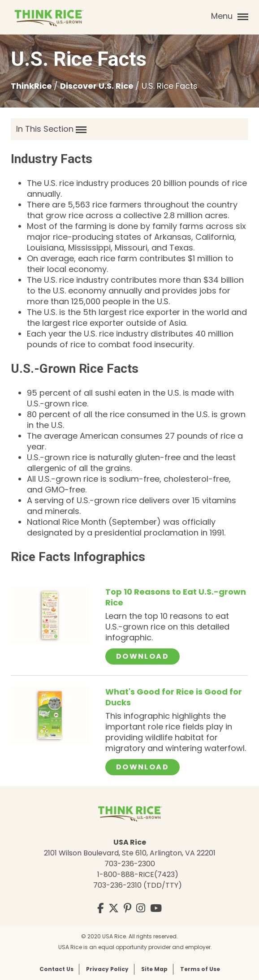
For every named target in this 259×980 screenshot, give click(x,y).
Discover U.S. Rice (98, 86)
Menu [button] (230, 16)
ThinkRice (32, 86)
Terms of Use (200, 969)
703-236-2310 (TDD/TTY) (138, 885)
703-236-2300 (130, 864)
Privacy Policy (107, 969)
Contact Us (56, 969)
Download (148, 656)
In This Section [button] (51, 129)
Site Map (154, 969)
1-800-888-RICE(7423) (138, 874)
